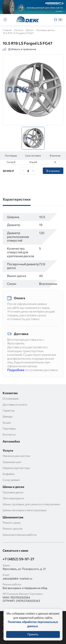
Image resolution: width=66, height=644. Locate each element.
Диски (30, 30)
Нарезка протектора (16, 468)
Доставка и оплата (15, 404)
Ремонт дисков (12, 528)
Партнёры (9, 428)
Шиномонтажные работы (20, 535)
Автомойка (11, 441)
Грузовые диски (13, 492)
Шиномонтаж (13, 517)
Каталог (19, 30)
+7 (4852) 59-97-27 (18, 559)
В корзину (53, 171)
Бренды (8, 416)
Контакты (9, 434)
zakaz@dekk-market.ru (17, 578)
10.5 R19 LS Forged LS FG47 (18, 33)
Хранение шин (12, 462)
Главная (7, 30)
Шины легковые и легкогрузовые (25, 510)
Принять (33, 638)
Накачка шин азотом (16, 456)
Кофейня (9, 474)
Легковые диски (45, 30)
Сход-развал (11, 480)
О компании (11, 398)
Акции (7, 422)
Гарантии (9, 410)
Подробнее (16, 370)
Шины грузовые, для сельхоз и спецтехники (31, 504)
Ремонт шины (12, 523)
